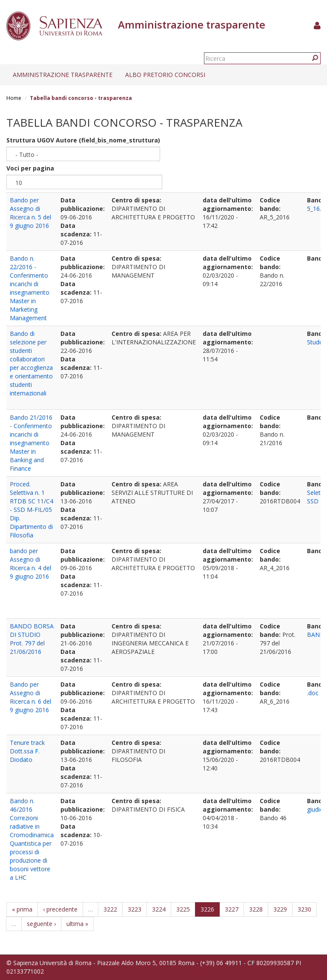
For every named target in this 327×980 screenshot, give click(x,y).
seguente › (41, 924)
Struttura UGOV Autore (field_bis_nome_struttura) (83, 140)
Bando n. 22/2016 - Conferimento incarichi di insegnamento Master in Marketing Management (30, 288)
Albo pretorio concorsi (165, 75)
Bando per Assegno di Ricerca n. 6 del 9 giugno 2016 (30, 697)
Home (14, 98)
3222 (110, 909)
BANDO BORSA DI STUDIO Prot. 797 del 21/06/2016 (32, 639)
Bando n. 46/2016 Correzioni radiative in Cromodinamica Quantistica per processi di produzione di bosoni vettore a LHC (32, 839)
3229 (280, 909)
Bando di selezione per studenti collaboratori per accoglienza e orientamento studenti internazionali (31, 363)
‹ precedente (60, 909)
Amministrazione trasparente (63, 75)
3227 (232, 909)
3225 (183, 909)
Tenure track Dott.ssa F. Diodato (27, 751)
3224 (159, 909)
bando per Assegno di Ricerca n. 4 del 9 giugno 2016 (30, 564)
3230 (304, 909)
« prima (22, 909)
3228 (256, 909)
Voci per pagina (30, 168)
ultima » (77, 924)
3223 (135, 909)
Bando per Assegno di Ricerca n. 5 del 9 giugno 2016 (30, 213)
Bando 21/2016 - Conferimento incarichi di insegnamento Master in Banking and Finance (31, 443)
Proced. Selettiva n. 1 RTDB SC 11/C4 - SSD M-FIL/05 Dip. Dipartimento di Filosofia (32, 510)
